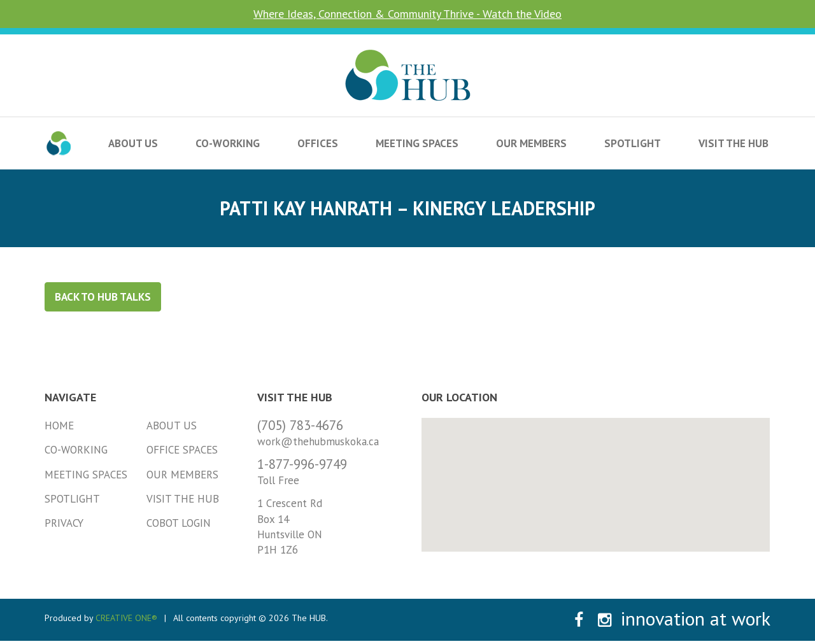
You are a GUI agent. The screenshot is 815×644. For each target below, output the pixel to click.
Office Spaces (182, 450)
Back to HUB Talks (103, 297)
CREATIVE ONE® (126, 618)
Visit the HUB (733, 143)
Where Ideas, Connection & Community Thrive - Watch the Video (407, 14)
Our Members (531, 143)
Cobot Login (179, 523)
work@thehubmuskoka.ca (318, 441)
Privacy (64, 523)
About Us (133, 143)
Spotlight (633, 143)
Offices (318, 143)
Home (59, 426)
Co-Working (228, 143)
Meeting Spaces (417, 143)
